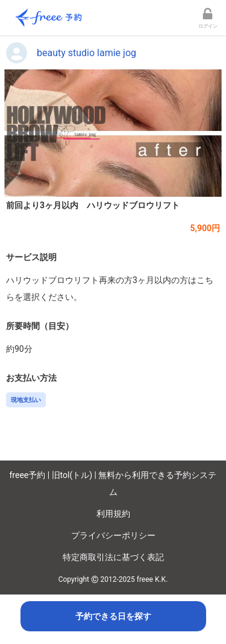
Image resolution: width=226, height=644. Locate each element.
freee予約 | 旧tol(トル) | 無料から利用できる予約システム (113, 483)
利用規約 (113, 514)
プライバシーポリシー (113, 535)
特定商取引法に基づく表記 (113, 557)
